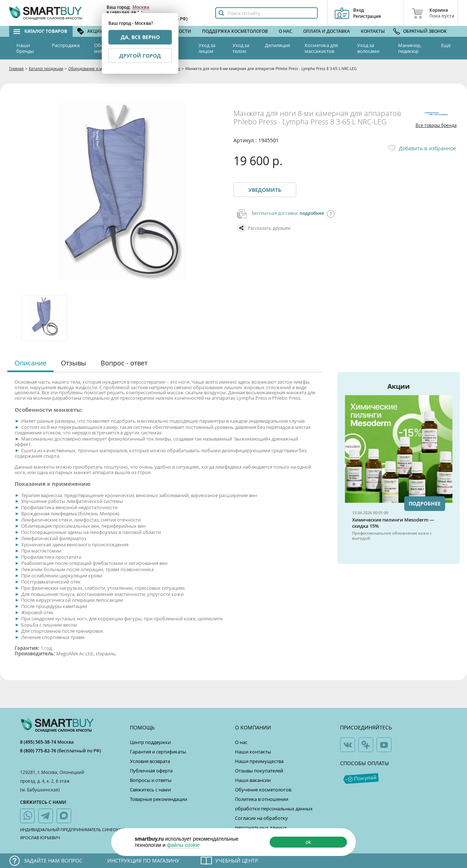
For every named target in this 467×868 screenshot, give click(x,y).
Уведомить (265, 190)
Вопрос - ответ (124, 363)
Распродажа (66, 45)
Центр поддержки (150, 742)
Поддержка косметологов (235, 31)
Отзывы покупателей (259, 771)
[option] (45, 318)
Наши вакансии (253, 780)
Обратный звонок (425, 31)
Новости (180, 31)
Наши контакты (253, 752)
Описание (30, 363)
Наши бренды (25, 48)
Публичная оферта (151, 771)
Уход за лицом (207, 48)
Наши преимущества (259, 761)
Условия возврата (150, 761)
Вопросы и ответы (151, 780)
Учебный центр (237, 861)
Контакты (373, 31)
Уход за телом (241, 48)
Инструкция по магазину (143, 861)
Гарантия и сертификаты (158, 752)
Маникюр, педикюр (410, 48)
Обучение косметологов (263, 790)
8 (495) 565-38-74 (39, 742)
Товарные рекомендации (159, 799)
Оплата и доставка (327, 31)
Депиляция (277, 45)
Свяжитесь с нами (150, 790)
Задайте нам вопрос (53, 861)
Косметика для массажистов (321, 48)
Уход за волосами (368, 48)
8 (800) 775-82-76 (39, 751)
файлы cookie (183, 845)
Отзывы (74, 363)
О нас (285, 31)
